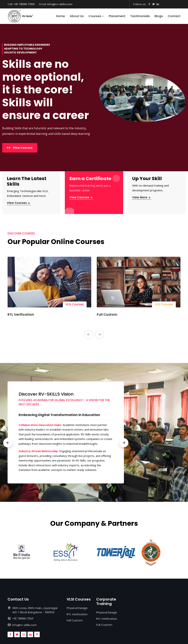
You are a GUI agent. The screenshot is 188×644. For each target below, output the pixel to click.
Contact (174, 16)
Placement (117, 16)
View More (142, 197)
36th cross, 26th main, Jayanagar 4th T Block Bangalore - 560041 (35, 610)
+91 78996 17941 (24, 4)
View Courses (19, 203)
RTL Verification (21, 314)
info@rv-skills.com (60, 4)
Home (60, 16)
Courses (96, 16)
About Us (77, 16)
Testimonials (140, 16)
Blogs (159, 16)
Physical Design (77, 608)
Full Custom (107, 314)
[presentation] (88, 334)
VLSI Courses (75, 304)
